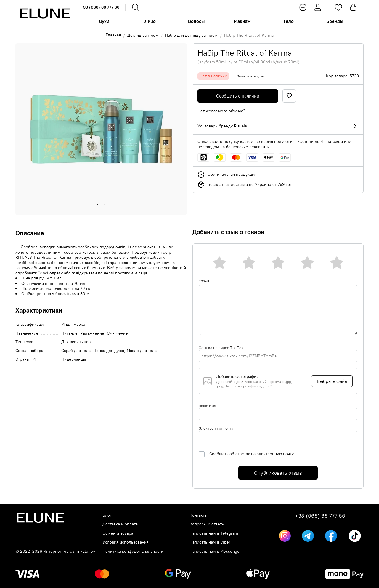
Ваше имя (207, 406)
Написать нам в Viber (210, 542)
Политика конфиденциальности (133, 551)
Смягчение (117, 333)
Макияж (242, 21)
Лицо (150, 21)
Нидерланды (74, 359)
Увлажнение (92, 333)
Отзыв (204, 281)
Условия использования (126, 542)
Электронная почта (216, 428)
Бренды (335, 21)
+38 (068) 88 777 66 (100, 7)
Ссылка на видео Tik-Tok (221, 348)
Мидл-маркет (74, 324)
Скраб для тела (76, 351)
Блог (107, 515)
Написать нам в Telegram (214, 533)
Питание (69, 333)
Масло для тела (142, 351)
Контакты (199, 515)
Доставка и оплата (120, 524)
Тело (288, 21)
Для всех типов (76, 342)
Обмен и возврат (119, 533)
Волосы (196, 21)
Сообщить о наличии (238, 96)
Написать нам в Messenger (215, 551)
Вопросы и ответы (207, 524)
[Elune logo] (45, 13)
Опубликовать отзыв (278, 473)
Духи (104, 21)
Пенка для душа (109, 351)
